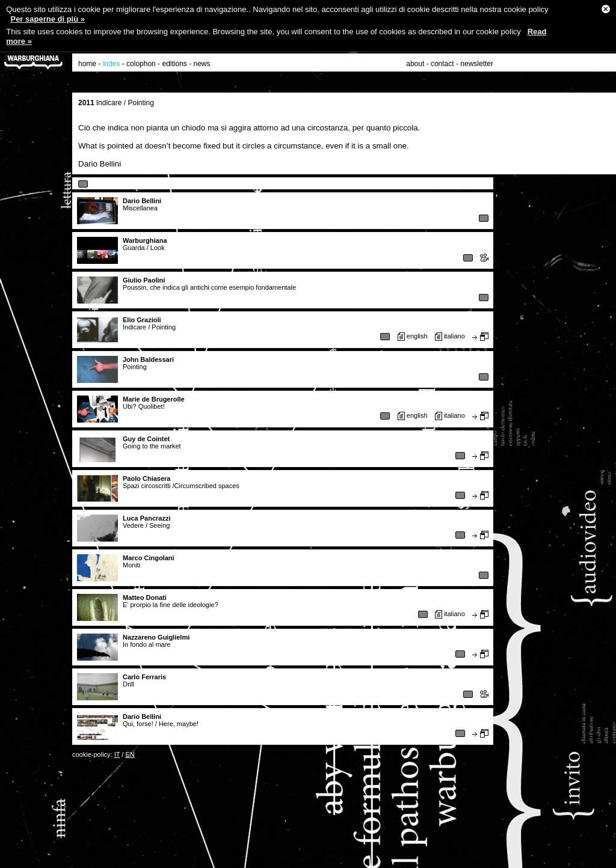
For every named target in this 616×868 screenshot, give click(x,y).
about (415, 64)
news (202, 64)
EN (130, 754)
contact (442, 64)
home (87, 64)
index (112, 64)
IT (117, 754)
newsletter (477, 64)
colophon (141, 64)
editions (174, 64)
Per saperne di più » (48, 19)
